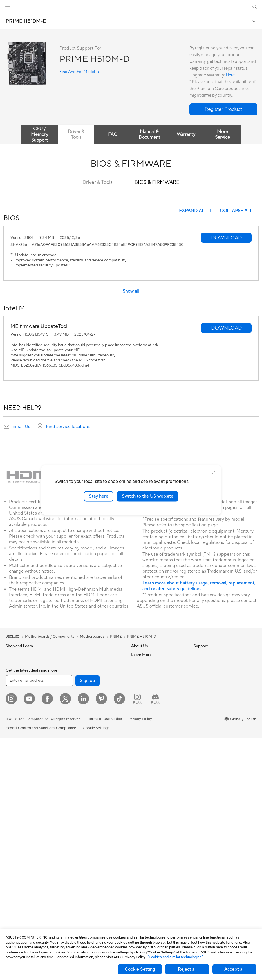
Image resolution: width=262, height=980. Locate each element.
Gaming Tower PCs (21, 791)
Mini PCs (13, 808)
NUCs (11, 799)
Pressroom (140, 688)
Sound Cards (78, 680)
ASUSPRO (202, 706)
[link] (131, 7)
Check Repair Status (148, 731)
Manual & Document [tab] (149, 134)
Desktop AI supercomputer (90, 773)
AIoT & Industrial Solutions (89, 765)
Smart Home (78, 790)
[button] (8, 7)
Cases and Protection (85, 850)
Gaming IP (76, 900)
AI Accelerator (79, 672)
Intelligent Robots (82, 756)
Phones (12, 663)
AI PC (198, 680)
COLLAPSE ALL (239, 211)
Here (230, 75)
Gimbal (73, 892)
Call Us (137, 765)
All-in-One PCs (18, 774)
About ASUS (142, 655)
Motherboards (18, 850)
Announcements (145, 672)
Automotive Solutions (212, 714)
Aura (198, 748)
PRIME (116, 637)
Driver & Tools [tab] (76, 134)
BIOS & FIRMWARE (157, 182)
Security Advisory (146, 773)
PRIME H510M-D (26, 21)
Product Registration (149, 748)
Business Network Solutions (90, 748)
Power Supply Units (22, 884)
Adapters (75, 731)
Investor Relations (146, 680)
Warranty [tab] (186, 134)
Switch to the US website (148, 496)
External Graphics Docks (88, 663)
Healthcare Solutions (23, 672)
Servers (74, 782)
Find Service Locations (150, 740)
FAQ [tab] (113, 134)
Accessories (16, 680)
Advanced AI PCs (208, 689)
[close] (214, 473)
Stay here (99, 496)
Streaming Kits (80, 833)
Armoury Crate (206, 740)
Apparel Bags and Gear (87, 841)
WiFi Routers (78, 714)
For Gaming (15, 731)
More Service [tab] (222, 134)
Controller (76, 884)
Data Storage (79, 655)
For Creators (16, 714)
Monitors (13, 757)
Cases (11, 867)
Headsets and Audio (84, 824)
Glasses (12, 833)
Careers (138, 663)
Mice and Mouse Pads (85, 816)
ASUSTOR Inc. (143, 697)
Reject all (187, 969)
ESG (197, 655)
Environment (204, 663)
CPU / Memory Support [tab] (40, 134)
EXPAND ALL (196, 211)
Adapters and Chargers (87, 858)
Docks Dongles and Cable (89, 867)
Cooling (12, 876)
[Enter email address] (39, 922)
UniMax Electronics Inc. (151, 714)
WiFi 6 (72, 706)
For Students (16, 723)
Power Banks (78, 875)
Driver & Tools (98, 182)
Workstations (17, 816)
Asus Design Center (210, 697)
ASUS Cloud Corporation (152, 705)
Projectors (14, 765)
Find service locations (68, 427)
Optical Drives (18, 893)
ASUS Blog (203, 731)
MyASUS (139, 790)
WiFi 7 (72, 697)
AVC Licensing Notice (212, 723)
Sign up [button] (88, 922)
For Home (14, 698)
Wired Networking (83, 740)
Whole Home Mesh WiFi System (94, 723)
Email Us (21, 427)
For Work (13, 706)
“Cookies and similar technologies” (175, 957)
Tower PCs (14, 782)
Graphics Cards (19, 859)
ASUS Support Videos (150, 782)
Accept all (234, 969)
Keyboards (76, 807)
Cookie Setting (140, 969)
